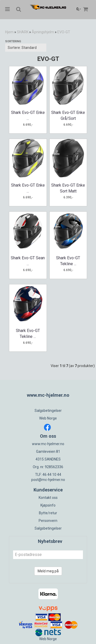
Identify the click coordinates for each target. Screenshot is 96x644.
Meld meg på (48, 571)
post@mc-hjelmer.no (48, 480)
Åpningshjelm (43, 32)
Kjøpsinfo (48, 505)
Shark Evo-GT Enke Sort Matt (68, 188)
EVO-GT (64, 32)
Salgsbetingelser (48, 411)
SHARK (23, 32)
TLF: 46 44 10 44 (48, 475)
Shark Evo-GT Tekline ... (68, 261)
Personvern (48, 521)
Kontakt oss (48, 498)
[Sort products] (26, 48)
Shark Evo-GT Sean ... (28, 261)
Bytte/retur (48, 513)
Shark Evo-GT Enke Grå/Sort (68, 115)
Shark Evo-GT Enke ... (28, 115)
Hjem (9, 32)
